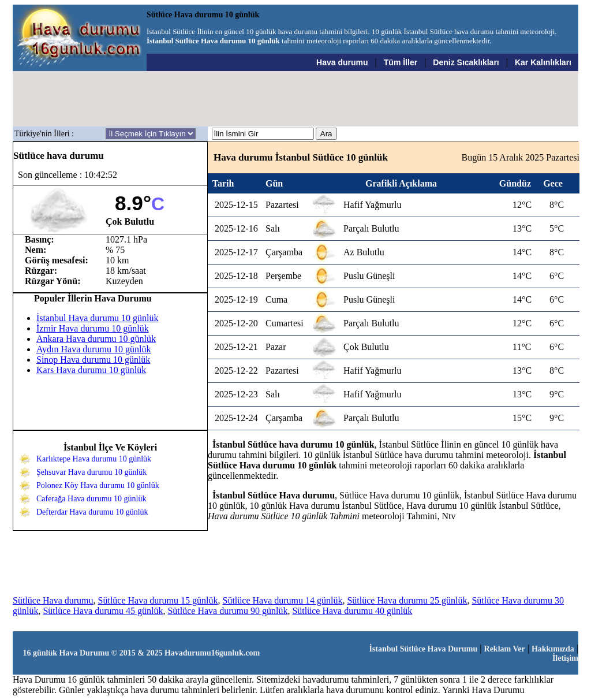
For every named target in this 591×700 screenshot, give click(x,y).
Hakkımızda (553, 649)
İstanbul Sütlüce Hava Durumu (423, 649)
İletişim (565, 658)
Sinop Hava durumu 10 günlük (93, 360)
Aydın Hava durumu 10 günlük (94, 349)
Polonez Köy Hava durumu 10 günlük (98, 485)
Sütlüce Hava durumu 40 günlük (352, 611)
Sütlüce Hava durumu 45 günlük (103, 611)
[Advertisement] (296, 99)
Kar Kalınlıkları (543, 62)
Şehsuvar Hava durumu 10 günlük (91, 472)
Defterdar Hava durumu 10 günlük (92, 512)
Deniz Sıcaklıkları (466, 62)
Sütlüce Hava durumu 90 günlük (227, 611)
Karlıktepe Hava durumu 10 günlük (94, 459)
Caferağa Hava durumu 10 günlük (91, 499)
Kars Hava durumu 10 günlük (91, 370)
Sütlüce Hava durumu (53, 600)
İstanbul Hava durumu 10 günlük (98, 318)
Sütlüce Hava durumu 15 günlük (158, 600)
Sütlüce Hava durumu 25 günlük (407, 600)
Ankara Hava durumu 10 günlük (96, 339)
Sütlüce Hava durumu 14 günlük (283, 600)
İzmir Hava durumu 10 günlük (93, 328)
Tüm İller (401, 62)
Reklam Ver (505, 649)
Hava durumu (342, 62)
